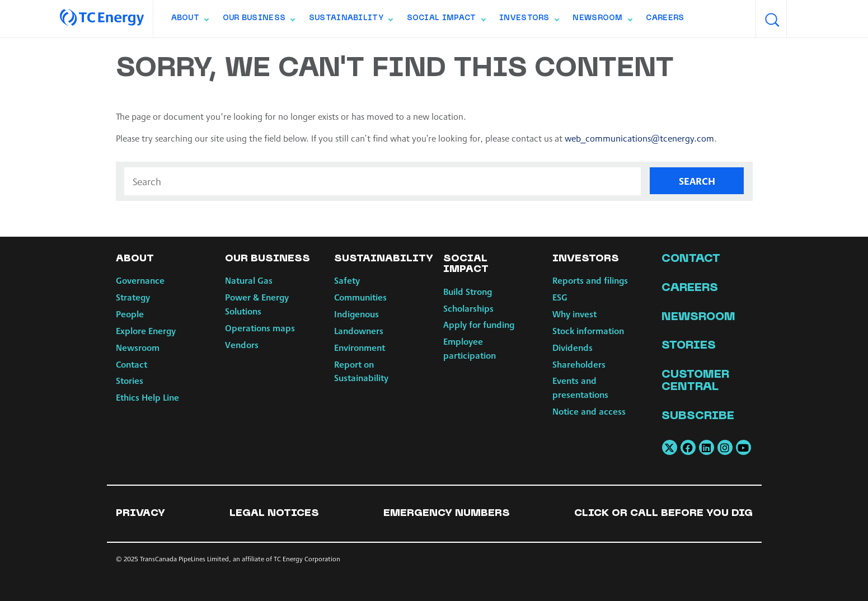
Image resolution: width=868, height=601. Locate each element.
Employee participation (470, 348)
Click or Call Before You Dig (663, 513)
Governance (140, 280)
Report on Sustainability (361, 371)
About (190, 21)
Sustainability (351, 21)
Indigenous (356, 314)
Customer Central (695, 381)
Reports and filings (590, 280)
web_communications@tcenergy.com (640, 138)
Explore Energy (146, 330)
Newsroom (602, 21)
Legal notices (274, 513)
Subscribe (698, 416)
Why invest (574, 314)
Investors (529, 21)
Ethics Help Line (147, 397)
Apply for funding (479, 324)
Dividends (573, 347)
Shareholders (579, 364)
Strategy (133, 297)
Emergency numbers (447, 513)
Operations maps (260, 328)
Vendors (242, 344)
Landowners (359, 330)
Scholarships (468, 308)
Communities (360, 297)
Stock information (588, 330)
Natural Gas (249, 280)
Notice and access (589, 411)
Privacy (140, 513)
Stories (130, 380)
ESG (560, 297)
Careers (665, 18)
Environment (360, 347)
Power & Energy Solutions (257, 304)
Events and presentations (580, 387)
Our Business (259, 21)
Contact (132, 364)
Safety (347, 280)
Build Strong (468, 291)
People (130, 314)
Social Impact (446, 21)
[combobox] (802, 19)
